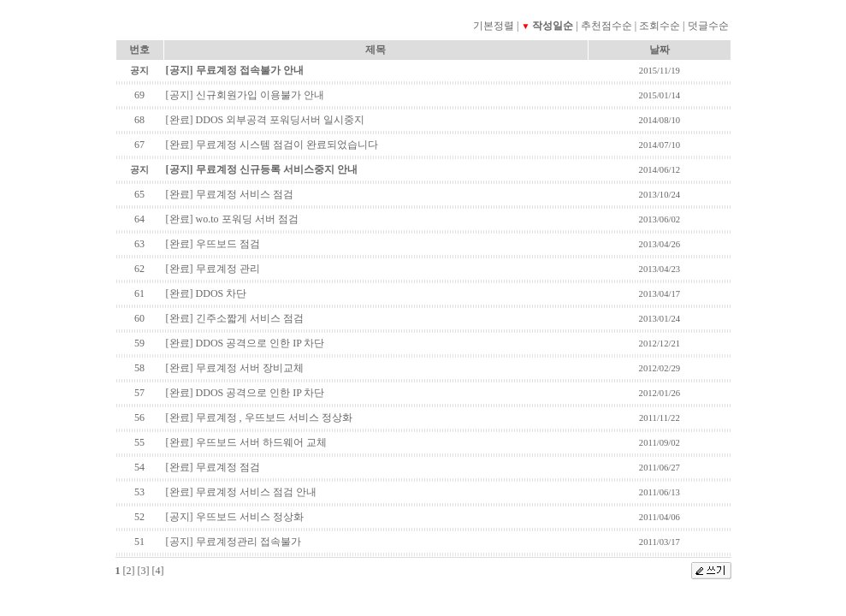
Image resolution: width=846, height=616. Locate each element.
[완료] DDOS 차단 (207, 293)
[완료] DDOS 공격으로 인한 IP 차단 (246, 343)
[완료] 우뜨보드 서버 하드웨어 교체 (246, 442)
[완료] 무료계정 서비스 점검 (230, 194)
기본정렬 (494, 26)
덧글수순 (708, 26)
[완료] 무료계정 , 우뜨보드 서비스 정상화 (259, 418)
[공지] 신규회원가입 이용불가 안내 (245, 95)
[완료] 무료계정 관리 (213, 269)
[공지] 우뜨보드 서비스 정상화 (235, 517)
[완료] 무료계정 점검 (213, 467)
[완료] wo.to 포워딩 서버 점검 (232, 219)
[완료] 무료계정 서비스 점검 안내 (241, 492)
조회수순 (660, 26)
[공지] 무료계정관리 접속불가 (234, 542)
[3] (144, 571)
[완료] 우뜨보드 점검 (213, 244)
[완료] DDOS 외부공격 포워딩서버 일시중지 (266, 120)
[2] (129, 571)
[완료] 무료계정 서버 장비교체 (235, 368)
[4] (158, 571)
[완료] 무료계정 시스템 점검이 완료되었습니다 (272, 145)
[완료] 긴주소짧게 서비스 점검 (235, 318)
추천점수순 (606, 26)
